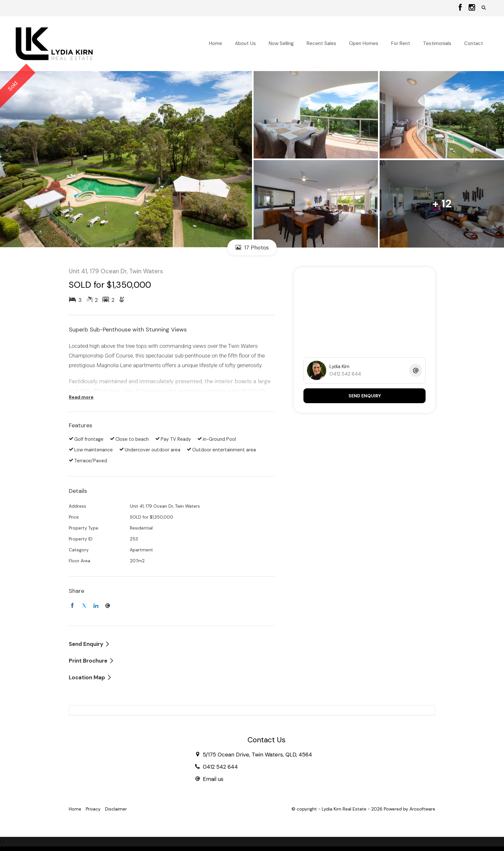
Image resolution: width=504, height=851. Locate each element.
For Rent (401, 43)
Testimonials (437, 43)
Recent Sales (321, 43)
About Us (245, 43)
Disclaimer (116, 809)
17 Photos (252, 248)
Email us (213, 779)
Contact (474, 43)
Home (216, 43)
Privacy (93, 809)
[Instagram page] (472, 8)
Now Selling (281, 43)
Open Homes (364, 43)
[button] (484, 8)
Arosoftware (422, 809)
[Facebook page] (462, 8)
